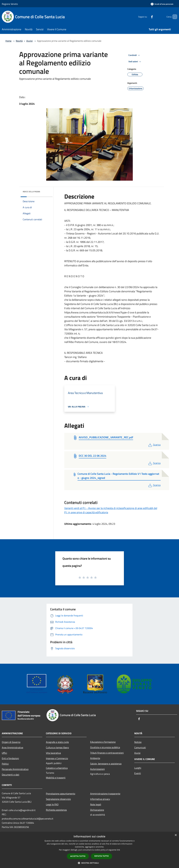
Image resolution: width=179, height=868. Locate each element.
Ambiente (95, 758)
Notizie (138, 742)
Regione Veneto (10, 4)
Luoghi (138, 768)
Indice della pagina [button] (31, 192)
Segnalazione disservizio (58, 799)
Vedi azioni (135, 62)
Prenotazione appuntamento (61, 794)
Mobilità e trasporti (56, 778)
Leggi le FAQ (52, 804)
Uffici (4, 753)
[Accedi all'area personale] (162, 4)
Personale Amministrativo (15, 769)
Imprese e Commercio (57, 758)
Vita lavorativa (53, 753)
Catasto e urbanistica (57, 768)
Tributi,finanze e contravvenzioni (107, 753)
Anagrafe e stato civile (57, 742)
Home (8, 41)
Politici (5, 764)
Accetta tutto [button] (78, 856)
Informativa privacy (100, 799)
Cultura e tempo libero (57, 747)
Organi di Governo (11, 742)
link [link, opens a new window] (118, 850)
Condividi (135, 55)
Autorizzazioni (97, 769)
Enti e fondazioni (10, 758)
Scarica (154, 445)
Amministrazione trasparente (105, 794)
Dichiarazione (97, 810)
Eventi (138, 773)
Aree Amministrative (12, 747)
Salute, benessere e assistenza (106, 764)
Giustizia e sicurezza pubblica (105, 747)
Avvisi (30, 41)
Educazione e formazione (103, 742)
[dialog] (89, 850)
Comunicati (140, 747)
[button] (90, 863)
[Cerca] (174, 17)
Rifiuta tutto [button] (102, 856)
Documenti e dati (11, 775)
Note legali (96, 804)
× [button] (176, 835)
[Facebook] (147, 17)
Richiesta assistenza (56, 810)
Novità (19, 41)
